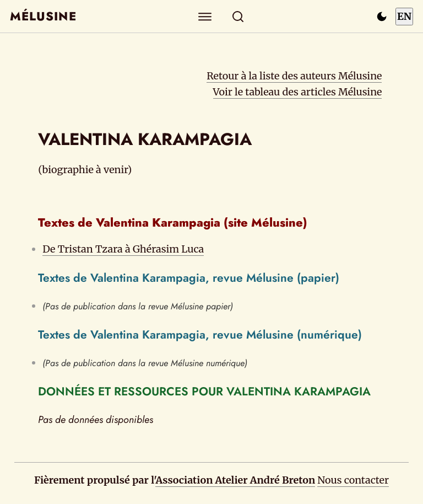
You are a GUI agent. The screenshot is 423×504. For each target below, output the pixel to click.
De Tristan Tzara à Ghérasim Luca (123, 249)
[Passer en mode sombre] (382, 17)
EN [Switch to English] (404, 16)
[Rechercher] (238, 16)
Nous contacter (353, 480)
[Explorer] (205, 16)
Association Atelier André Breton (235, 480)
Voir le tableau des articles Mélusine (298, 92)
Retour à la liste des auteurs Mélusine (294, 76)
